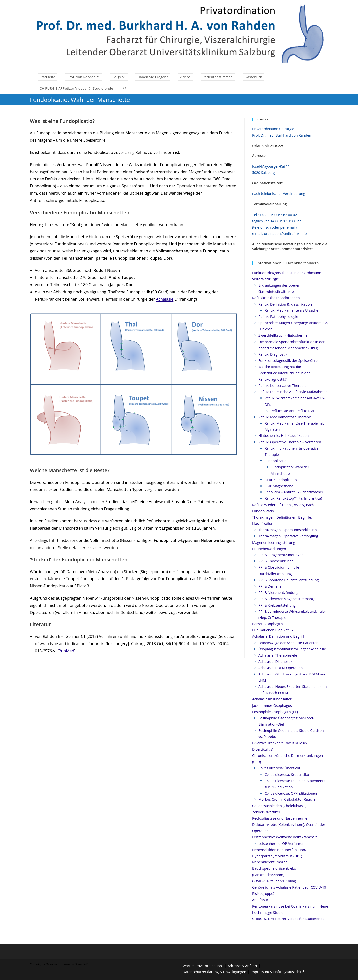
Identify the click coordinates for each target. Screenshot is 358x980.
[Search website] (125, 88)
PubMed (66, 651)
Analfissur (260, 900)
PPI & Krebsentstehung (277, 605)
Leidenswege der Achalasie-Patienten (288, 643)
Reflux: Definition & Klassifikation (285, 304)
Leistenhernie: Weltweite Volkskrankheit (284, 837)
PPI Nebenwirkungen (269, 549)
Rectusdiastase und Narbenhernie (280, 818)
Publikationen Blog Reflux (273, 630)
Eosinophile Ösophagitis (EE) (275, 712)
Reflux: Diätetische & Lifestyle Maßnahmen (293, 392)
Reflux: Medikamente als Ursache (291, 310)
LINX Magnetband (279, 486)
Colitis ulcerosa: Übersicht (279, 768)
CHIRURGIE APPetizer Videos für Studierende (288, 919)
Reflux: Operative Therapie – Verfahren (290, 442)
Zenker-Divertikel (266, 812)
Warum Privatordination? (203, 966)
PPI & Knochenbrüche (276, 561)
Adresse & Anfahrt (243, 966)
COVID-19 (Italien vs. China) (274, 881)
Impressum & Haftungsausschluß (277, 972)
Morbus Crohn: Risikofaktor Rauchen (288, 799)
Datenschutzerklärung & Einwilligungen (214, 972)
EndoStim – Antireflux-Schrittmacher (294, 492)
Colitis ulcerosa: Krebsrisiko (287, 774)
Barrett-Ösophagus (268, 624)
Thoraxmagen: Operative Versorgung (288, 536)
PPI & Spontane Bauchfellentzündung (289, 580)
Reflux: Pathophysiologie (278, 317)
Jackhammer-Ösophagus (272, 705)
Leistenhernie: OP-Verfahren (281, 843)
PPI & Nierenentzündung (278, 592)
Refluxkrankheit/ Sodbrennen (276, 298)
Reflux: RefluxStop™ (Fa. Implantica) (293, 498)
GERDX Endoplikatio (281, 480)
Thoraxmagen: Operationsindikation (288, 530)
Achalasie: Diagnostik (275, 661)
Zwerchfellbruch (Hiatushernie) (283, 335)
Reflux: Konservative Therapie (282, 386)
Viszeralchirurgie (266, 279)
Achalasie (165, 299)
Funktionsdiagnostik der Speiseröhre (288, 360)
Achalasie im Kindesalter (272, 699)
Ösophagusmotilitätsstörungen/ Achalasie (292, 649)
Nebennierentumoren (270, 862)
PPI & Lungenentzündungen (281, 555)
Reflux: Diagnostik (273, 354)
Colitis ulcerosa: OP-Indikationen (291, 793)
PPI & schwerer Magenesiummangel (287, 599)
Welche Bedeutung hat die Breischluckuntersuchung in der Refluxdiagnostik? (284, 373)
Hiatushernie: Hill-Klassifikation (283, 436)
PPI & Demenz (270, 586)
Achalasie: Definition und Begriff (278, 636)
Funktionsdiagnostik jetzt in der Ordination (287, 273)
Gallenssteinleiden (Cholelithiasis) (279, 806)
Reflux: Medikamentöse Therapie (285, 417)
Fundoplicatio (275, 461)
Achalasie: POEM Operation (280, 668)
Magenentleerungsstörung (274, 542)
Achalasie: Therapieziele (278, 655)
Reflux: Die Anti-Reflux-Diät (292, 411)
